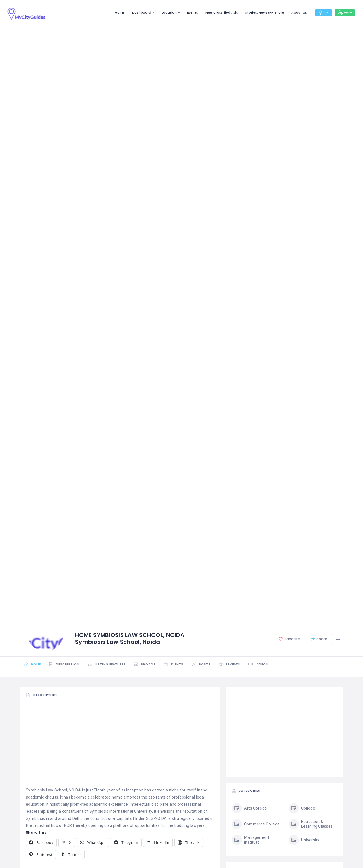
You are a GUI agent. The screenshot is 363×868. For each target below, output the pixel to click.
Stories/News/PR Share (250, 12)
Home (105, 12)
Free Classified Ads (207, 12)
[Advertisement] (120, 747)
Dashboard (127, 12)
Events (178, 12)
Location (154, 12)
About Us (285, 12)
